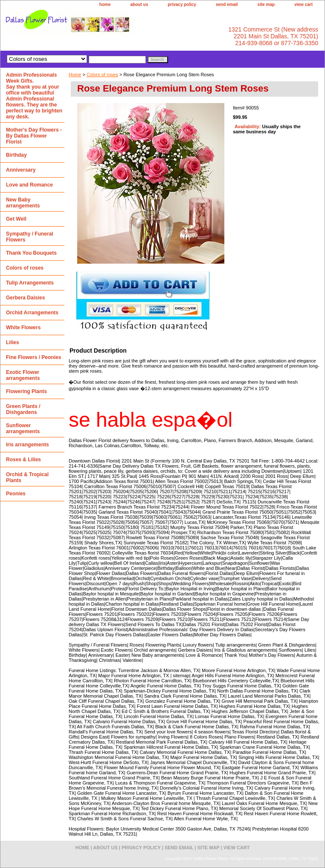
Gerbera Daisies (25, 298)
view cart (303, 4)
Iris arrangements (28, 445)
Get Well (16, 219)
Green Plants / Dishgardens (23, 409)
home (105, 4)
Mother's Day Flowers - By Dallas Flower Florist (34, 136)
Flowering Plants (26, 391)
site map (266, 4)
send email (227, 4)
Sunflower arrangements (23, 428)
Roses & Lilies (23, 460)
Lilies (13, 342)
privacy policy (182, 4)
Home (75, 75)
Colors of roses (102, 75)
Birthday (16, 155)
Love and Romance (29, 185)
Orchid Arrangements (32, 313)
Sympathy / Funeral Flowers (30, 237)
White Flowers (23, 328)
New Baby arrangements (23, 203)
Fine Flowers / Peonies (33, 357)
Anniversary (21, 170)
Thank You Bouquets (31, 253)
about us (139, 4)
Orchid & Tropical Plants (27, 477)
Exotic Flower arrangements (23, 375)
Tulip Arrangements (30, 283)
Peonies (16, 494)
